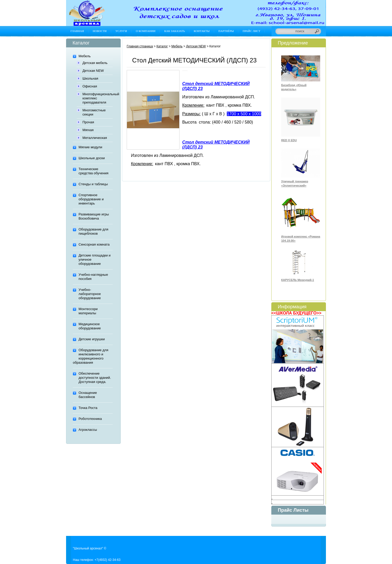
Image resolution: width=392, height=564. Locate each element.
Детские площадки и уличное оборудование (95, 259)
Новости (100, 31)
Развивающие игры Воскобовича (94, 216)
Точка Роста (88, 408)
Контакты (202, 31)
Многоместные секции (94, 112)
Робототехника (90, 419)
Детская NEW (93, 71)
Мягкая (88, 130)
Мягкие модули (90, 147)
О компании (146, 31)
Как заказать (174, 31)
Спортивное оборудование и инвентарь (91, 199)
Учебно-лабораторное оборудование (90, 294)
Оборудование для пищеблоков (93, 231)
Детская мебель (95, 63)
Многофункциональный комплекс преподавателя (98, 98)
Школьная (90, 78)
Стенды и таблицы (93, 184)
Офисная (90, 86)
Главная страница (140, 46)
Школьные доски (92, 158)
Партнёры (226, 31)
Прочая (88, 122)
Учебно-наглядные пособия (93, 277)
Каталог (162, 46)
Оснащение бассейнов (88, 395)
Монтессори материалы (88, 311)
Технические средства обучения (94, 171)
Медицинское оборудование (90, 326)
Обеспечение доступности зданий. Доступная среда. (95, 378)
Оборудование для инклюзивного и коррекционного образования (91, 356)
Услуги (121, 31)
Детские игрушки (92, 339)
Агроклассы (88, 430)
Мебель (85, 56)
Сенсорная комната (94, 244)
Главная (77, 31)
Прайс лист (252, 31)
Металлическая (95, 138)
